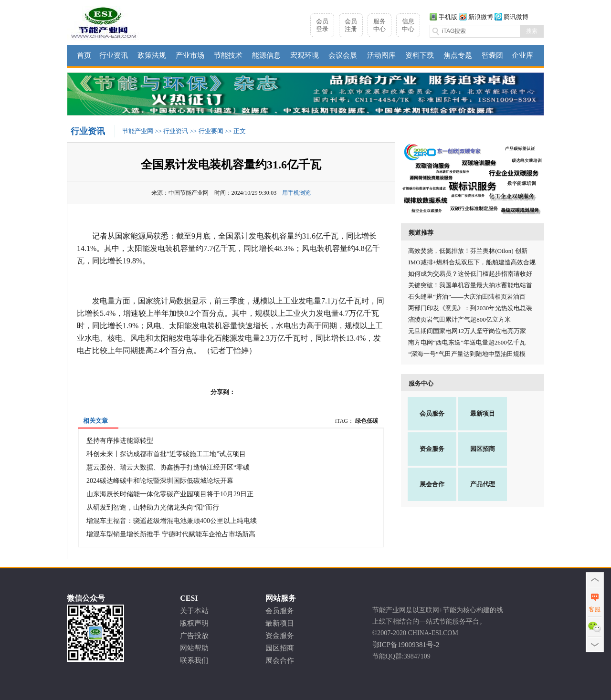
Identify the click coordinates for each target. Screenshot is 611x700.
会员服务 (432, 413)
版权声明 (194, 623)
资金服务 (432, 449)
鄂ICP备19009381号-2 (406, 645)
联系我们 (194, 660)
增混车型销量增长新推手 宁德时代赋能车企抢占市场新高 (171, 534)
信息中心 (408, 25)
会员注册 (351, 25)
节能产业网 (138, 131)
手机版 (448, 17)
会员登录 (322, 25)
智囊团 (492, 55)
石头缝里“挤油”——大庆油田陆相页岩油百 (467, 297)
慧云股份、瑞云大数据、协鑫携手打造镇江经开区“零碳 (168, 467)
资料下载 (420, 55)
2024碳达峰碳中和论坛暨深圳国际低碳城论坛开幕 (160, 481)
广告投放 (194, 636)
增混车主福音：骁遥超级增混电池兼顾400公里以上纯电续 (172, 521)
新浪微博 (481, 17)
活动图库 (381, 55)
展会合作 (432, 484)
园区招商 (483, 449)
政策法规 (152, 55)
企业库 (522, 55)
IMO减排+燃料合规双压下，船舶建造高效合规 (472, 262)
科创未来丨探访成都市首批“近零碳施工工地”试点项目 (166, 454)
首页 (84, 55)
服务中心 (379, 25)
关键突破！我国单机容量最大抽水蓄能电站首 (470, 285)
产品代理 (483, 484)
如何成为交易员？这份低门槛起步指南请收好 (470, 274)
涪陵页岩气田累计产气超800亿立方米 (459, 319)
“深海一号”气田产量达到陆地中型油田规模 (467, 354)
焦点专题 (458, 55)
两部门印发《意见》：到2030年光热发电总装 (470, 308)
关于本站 (194, 611)
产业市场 (190, 55)
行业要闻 (211, 131)
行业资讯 (114, 55)
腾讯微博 (516, 17)
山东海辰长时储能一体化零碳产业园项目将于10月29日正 (170, 494)
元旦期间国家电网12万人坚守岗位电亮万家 (467, 331)
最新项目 (483, 413)
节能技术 (228, 55)
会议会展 (343, 55)
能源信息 (266, 55)
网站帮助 (194, 648)
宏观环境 (305, 55)
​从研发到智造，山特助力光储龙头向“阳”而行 (153, 507)
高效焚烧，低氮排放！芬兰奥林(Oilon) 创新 (468, 251)
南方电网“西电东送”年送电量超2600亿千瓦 (467, 342)
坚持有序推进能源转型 (120, 441)
